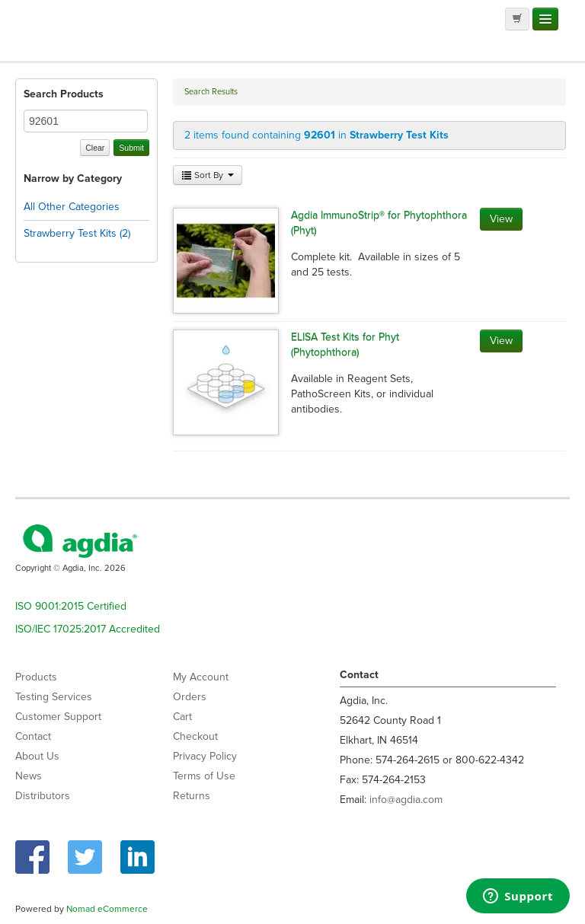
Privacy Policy (205, 756)
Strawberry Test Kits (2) (77, 233)
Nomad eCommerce (107, 909)
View (501, 219)
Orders (190, 697)
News (29, 776)
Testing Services (54, 697)
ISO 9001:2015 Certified (71, 606)
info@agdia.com (406, 800)
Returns (192, 796)
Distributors (43, 796)
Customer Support (58, 717)
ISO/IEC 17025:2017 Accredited (88, 629)
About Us (37, 756)
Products (36, 677)
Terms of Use (204, 776)
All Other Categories (72, 207)
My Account (201, 677)
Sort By (208, 175)
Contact (33, 736)
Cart (182, 717)
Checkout (195, 736)
